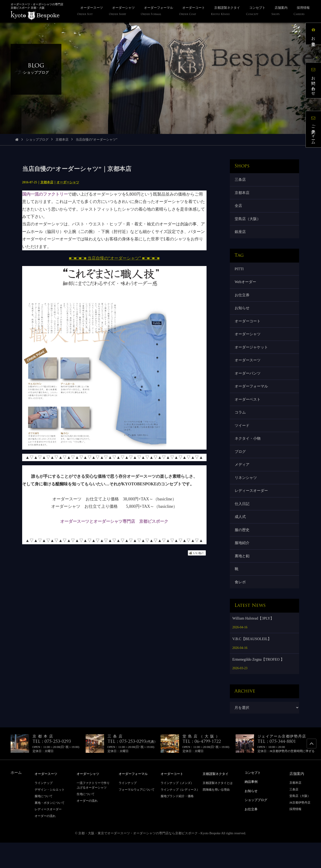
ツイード (243, 440)
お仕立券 (243, 301)
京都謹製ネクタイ (217, 799)
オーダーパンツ (248, 385)
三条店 (241, 180)
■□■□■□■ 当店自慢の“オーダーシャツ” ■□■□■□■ (114, 258)
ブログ (241, 468)
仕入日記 (243, 524)
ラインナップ (44, 808)
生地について (86, 819)
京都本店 (62, 140)
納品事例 (252, 807)
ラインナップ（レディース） (180, 815)
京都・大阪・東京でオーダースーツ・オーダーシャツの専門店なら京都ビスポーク (138, 859)
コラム (241, 426)
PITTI (240, 274)
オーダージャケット (252, 357)
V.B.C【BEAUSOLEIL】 (252, 664)
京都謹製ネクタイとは (218, 808)
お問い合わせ (315, 82)
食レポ (241, 607)
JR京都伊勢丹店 (300, 828)
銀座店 (241, 236)
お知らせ (243, 315)
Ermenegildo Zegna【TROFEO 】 (258, 685)
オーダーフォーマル (252, 399)
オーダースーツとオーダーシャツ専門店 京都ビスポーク (114, 521)
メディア (243, 482)
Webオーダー (246, 287)
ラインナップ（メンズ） (177, 808)
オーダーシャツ (68, 182)
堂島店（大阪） (248, 222)
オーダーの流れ (45, 841)
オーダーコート (248, 329)
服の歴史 (243, 552)
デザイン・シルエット (50, 815)
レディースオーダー (252, 510)
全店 (239, 208)
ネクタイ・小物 (248, 454)
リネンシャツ (246, 496)
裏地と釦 (243, 579)
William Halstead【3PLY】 (253, 644)
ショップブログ (37, 140)
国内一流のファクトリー (45, 194)
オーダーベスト (248, 413)
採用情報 (295, 835)
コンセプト (254, 798)
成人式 (241, 538)
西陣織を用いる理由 (216, 815)
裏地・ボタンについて (50, 828)
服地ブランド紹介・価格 (177, 821)
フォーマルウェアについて (137, 815)
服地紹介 (243, 565)
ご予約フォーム (315, 131)
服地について (44, 821)
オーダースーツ (248, 371)
